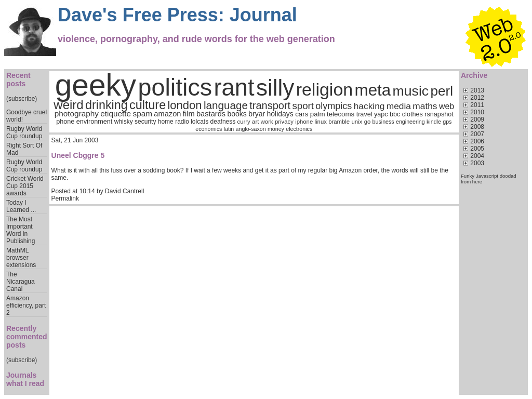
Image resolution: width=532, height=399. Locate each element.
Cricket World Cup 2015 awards (25, 186)
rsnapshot (439, 114)
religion (325, 89)
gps (447, 122)
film (189, 114)
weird (68, 105)
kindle (434, 122)
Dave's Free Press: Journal (177, 15)
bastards (211, 114)
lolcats (199, 122)
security (145, 122)
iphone (304, 122)
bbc (395, 114)
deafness (223, 122)
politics (175, 87)
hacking (369, 106)
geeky (96, 85)
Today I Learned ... (21, 206)
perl (442, 91)
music (411, 91)
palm (318, 114)
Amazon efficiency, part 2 (26, 305)
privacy (284, 122)
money (276, 129)
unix (357, 122)
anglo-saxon (251, 129)
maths (425, 106)
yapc (381, 114)
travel (364, 114)
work (267, 122)
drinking (107, 105)
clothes (413, 114)
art (255, 122)
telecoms (341, 114)
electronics (299, 129)
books (237, 114)
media (399, 106)
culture (148, 105)
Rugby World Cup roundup (24, 132)
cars (302, 114)
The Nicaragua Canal (21, 282)
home (166, 122)
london (184, 105)
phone (65, 122)
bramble (339, 122)
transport (270, 105)
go (368, 122)
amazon (167, 114)
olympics (334, 106)
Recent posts (18, 79)
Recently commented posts (27, 337)
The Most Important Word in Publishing (21, 230)
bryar (257, 114)
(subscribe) (22, 99)
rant (234, 88)
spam (142, 114)
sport (303, 106)
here (477, 182)
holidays (280, 114)
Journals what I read (25, 379)
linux (321, 122)
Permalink (65, 198)
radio (182, 122)
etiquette (116, 114)
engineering (410, 122)
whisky (124, 122)
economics (209, 129)
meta (373, 90)
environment (95, 122)
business (383, 122)
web (447, 106)
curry (244, 122)
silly (275, 88)
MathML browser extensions (21, 258)
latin (229, 129)
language (226, 105)
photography (77, 114)
